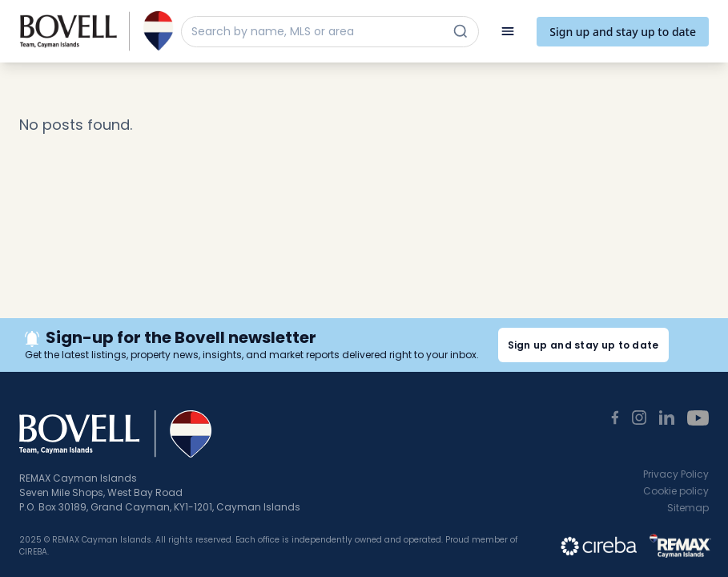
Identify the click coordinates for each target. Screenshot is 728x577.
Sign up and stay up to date (623, 32)
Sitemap (688, 508)
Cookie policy (676, 491)
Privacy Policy (676, 474)
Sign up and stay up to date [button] (583, 345)
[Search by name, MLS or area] (316, 32)
